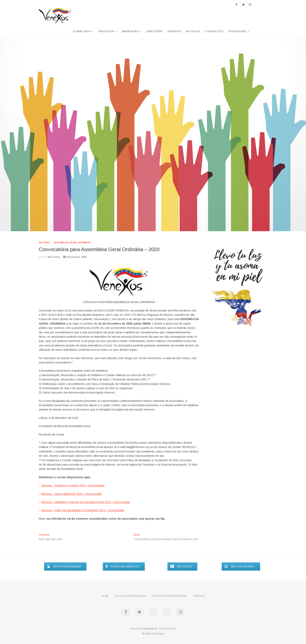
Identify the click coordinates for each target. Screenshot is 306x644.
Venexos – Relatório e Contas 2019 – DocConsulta (73, 485)
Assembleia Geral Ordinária (72, 243)
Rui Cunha (53, 257)
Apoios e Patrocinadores (170, 596)
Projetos (106, 31)
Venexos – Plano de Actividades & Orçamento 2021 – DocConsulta (83, 510)
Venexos (135, 628)
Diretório (155, 31)
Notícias (193, 31)
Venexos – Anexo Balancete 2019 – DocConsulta (72, 494)
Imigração (131, 31)
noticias (44, 243)
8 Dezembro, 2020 (75, 257)
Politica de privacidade (131, 596)
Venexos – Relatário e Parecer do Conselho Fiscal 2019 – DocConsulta (85, 502)
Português (238, 31)
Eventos (175, 31)
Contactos (214, 31)
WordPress (158, 634)
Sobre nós (82, 31)
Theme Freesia (167, 628)
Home (105, 596)
